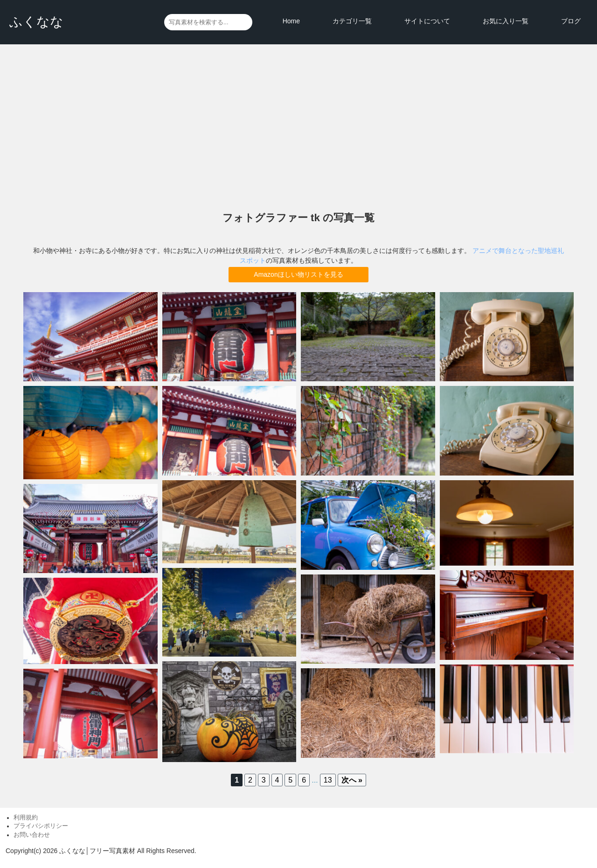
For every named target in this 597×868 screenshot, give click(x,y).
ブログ (571, 21)
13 (328, 780)
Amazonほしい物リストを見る (298, 274)
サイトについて (427, 21)
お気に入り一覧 (506, 21)
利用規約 (26, 818)
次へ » (352, 780)
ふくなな (36, 22)
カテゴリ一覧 (352, 21)
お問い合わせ (32, 835)
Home (291, 21)
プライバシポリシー (41, 826)
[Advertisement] (298, 128)
